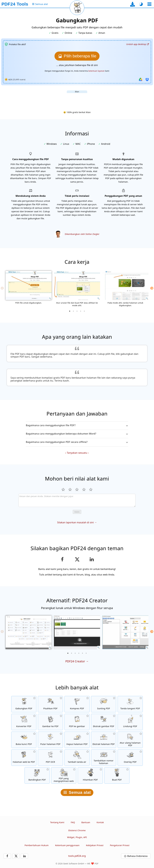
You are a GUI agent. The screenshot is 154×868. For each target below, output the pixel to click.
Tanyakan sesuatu (77, 453)
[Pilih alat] (149, 4)
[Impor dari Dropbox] (147, 79)
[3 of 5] (77, 311)
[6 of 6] (86, 653)
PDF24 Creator (75, 661)
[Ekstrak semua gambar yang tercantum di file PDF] (104, 722)
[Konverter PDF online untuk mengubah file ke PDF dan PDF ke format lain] (24, 722)
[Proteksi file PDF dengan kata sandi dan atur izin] (130, 722)
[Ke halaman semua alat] (40, 4)
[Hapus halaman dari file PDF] (77, 740)
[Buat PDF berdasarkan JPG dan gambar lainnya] (50, 722)
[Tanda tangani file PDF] (130, 704)
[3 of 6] (75, 653)
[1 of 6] (68, 653)
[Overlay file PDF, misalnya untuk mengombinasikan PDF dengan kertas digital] (130, 758)
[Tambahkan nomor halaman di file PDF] (104, 758)
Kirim (77, 512)
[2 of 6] (72, 653)
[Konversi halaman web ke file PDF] (24, 758)
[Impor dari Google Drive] (141, 79)
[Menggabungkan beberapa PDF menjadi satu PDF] (24, 704)
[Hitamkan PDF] (90, 775)
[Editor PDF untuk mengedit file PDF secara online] (104, 704)
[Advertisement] (77, 100)
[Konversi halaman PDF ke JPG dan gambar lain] (77, 722)
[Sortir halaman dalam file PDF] (130, 740)
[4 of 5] (81, 311)
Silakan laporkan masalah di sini (75, 522)
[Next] (152, 288)
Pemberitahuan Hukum (37, 845)
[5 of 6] (83, 653)
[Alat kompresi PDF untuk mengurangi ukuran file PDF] (77, 704)
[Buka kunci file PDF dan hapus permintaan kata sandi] (24, 740)
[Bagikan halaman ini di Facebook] (62, 559)
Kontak (100, 822)
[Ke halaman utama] (15, 4)
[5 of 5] (84, 311)
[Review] (77, 500)
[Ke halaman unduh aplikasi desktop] (133, 4)
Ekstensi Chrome (77, 830)
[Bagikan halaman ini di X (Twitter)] (77, 559)
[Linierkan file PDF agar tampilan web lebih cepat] (64, 775)
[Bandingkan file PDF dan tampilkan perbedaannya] (37, 775)
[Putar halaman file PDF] (50, 740)
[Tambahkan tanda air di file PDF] (77, 758)
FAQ (73, 822)
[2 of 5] (73, 311)
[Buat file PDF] (117, 775)
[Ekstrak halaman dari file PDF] (104, 740)
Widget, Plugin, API (77, 837)
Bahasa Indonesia (137, 856)
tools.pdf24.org (77, 856)
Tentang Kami (57, 822)
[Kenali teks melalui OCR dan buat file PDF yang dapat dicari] (50, 758)
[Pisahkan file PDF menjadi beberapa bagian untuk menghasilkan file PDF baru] (50, 704)
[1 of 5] (70, 311)
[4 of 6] (79, 653)
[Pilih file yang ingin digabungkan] (77, 56)
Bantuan (86, 822)
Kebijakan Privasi (95, 845)
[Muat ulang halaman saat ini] (77, 8)
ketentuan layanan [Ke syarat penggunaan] (96, 71)
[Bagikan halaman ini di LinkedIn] (92, 559)
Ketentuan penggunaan (67, 845)
